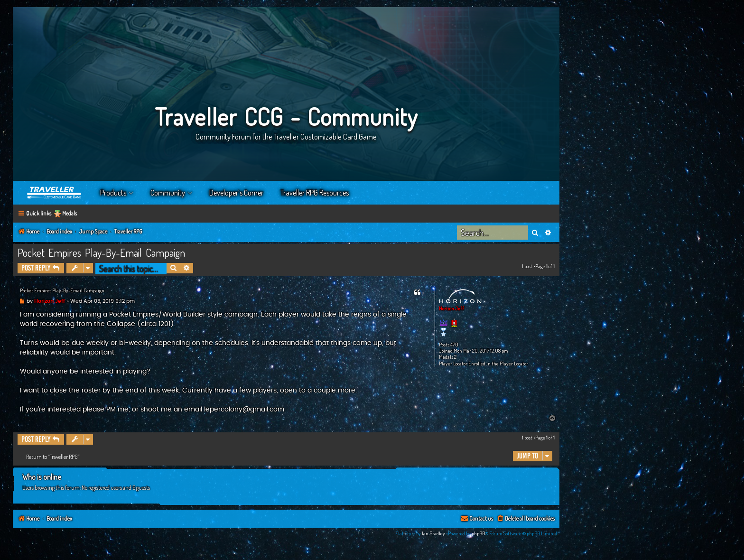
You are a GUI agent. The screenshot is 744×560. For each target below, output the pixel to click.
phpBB (478, 533)
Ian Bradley (433, 533)
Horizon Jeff (451, 308)
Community (168, 193)
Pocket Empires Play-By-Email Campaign (101, 252)
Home (55, 193)
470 (454, 345)
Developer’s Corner (236, 193)
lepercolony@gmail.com (244, 410)
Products (113, 193)
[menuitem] (525, 519)
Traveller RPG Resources (315, 193)
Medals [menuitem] (70, 213)
